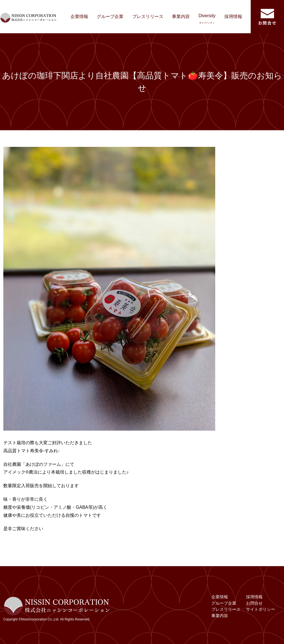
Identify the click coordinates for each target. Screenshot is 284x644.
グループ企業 (110, 16)
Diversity (207, 19)
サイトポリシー (261, 609)
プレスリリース (148, 16)
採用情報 (233, 16)
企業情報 (79, 16)
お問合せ (254, 603)
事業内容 (181, 16)
